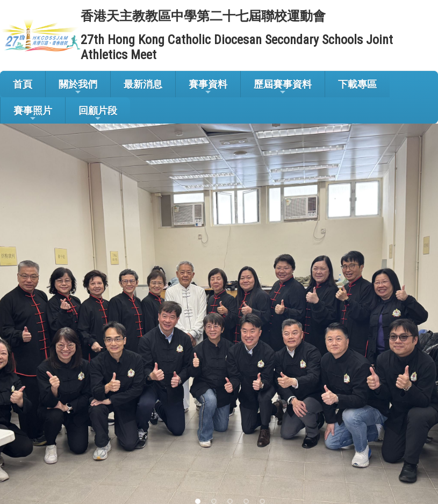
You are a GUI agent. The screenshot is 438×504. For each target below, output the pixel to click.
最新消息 (143, 84)
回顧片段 (98, 114)
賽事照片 (33, 114)
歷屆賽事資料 (283, 87)
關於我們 (78, 87)
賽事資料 (208, 87)
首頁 (23, 84)
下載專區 (357, 84)
